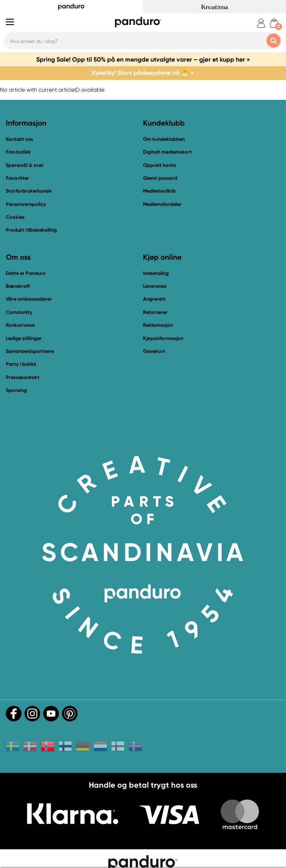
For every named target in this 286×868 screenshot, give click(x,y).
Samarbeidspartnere (30, 351)
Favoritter (18, 178)
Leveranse (155, 286)
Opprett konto (160, 165)
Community (19, 312)
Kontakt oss (19, 139)
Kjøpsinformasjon (163, 338)
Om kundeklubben (164, 139)
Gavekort (154, 351)
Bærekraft (18, 286)
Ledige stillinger (24, 338)
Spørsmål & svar (25, 165)
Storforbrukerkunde (29, 191)
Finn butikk (18, 152)
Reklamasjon (158, 325)
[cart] (274, 23)
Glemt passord (160, 178)
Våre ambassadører (29, 299)
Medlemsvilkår (160, 191)
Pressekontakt (23, 377)
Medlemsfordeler (162, 204)
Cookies (15, 217)
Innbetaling (156, 273)
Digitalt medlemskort (167, 152)
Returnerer (155, 312)
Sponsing (16, 390)
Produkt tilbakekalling (31, 230)
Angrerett (154, 299)
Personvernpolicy (26, 204)
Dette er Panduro (26, 273)
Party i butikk (21, 364)
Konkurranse (20, 325)
